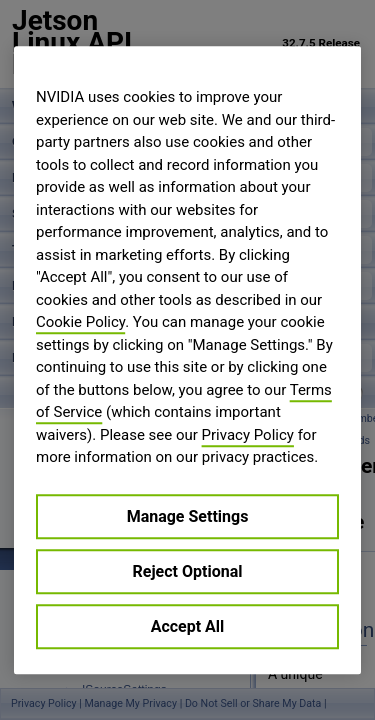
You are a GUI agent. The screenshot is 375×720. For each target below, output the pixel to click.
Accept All (188, 626)
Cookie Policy (80, 322)
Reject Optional (188, 571)
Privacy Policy (248, 435)
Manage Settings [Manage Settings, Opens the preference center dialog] (188, 516)
